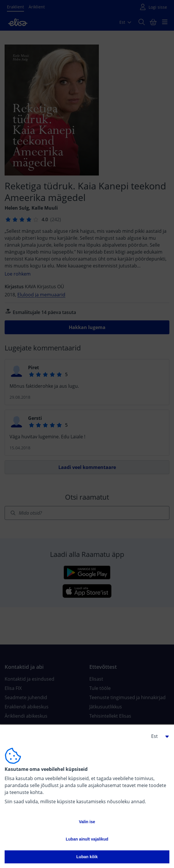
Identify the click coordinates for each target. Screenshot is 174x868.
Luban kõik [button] (87, 857)
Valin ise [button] (87, 822)
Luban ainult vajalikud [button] (87, 839)
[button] (158, 736)
